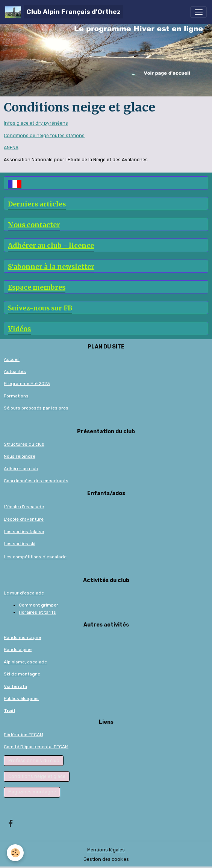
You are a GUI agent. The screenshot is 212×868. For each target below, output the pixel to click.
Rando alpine (18, 649)
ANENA (11, 148)
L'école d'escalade (24, 507)
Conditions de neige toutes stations (44, 136)
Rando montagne (22, 637)
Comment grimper (39, 605)
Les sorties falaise (24, 532)
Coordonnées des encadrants (36, 481)
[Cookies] (15, 853)
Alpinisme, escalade (25, 662)
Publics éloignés (21, 698)
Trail (9, 711)
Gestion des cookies (106, 859)
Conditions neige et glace (37, 776)
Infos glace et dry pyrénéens (36, 123)
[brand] (64, 12)
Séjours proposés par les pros (36, 408)
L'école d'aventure (24, 519)
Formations (16, 396)
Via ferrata (15, 686)
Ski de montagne (22, 674)
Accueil (12, 359)
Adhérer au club (21, 469)
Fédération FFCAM (23, 735)
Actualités (15, 371)
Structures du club (24, 444)
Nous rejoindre (20, 456)
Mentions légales (106, 850)
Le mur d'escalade (24, 593)
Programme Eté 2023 (27, 384)
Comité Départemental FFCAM (36, 747)
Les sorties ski (20, 544)
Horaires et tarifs (37, 612)
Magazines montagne (32, 792)
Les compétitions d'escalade (35, 557)
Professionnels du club (34, 761)
